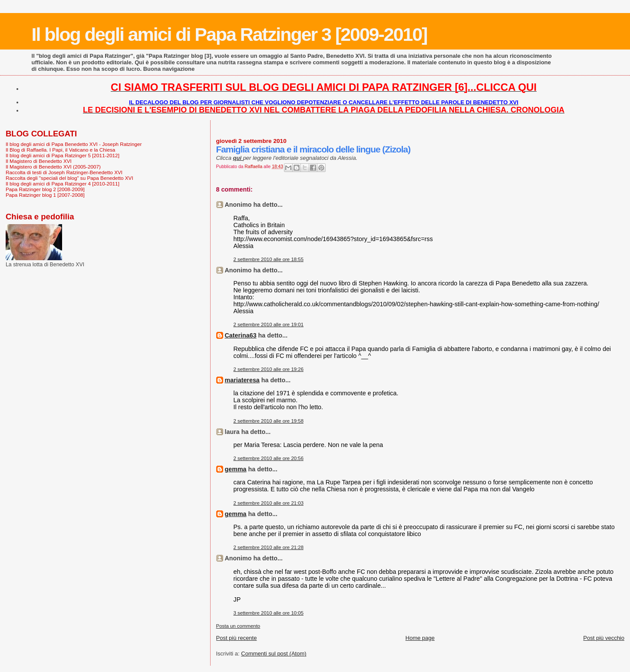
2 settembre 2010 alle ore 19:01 (269, 324)
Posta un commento (238, 626)
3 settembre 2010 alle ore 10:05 (269, 613)
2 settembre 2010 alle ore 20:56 (269, 458)
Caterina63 (241, 335)
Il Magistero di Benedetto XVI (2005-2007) (53, 167)
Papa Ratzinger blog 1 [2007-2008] (45, 195)
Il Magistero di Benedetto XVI (39, 161)
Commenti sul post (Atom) (274, 654)
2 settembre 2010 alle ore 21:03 (269, 503)
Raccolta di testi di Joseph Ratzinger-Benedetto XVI (64, 172)
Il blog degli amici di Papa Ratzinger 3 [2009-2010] (229, 34)
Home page (420, 638)
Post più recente (237, 638)
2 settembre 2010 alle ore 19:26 (269, 369)
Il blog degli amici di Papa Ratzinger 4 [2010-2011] (63, 184)
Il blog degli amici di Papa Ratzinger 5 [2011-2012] (63, 155)
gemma (236, 469)
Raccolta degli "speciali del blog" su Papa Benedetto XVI (69, 178)
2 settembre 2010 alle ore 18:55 (269, 259)
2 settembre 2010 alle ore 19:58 (269, 421)
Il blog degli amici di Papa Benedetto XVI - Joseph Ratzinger (74, 144)
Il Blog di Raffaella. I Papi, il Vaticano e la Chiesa (60, 150)
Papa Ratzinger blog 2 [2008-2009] (45, 189)
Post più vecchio (604, 638)
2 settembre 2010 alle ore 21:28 (269, 547)
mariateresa (242, 380)
